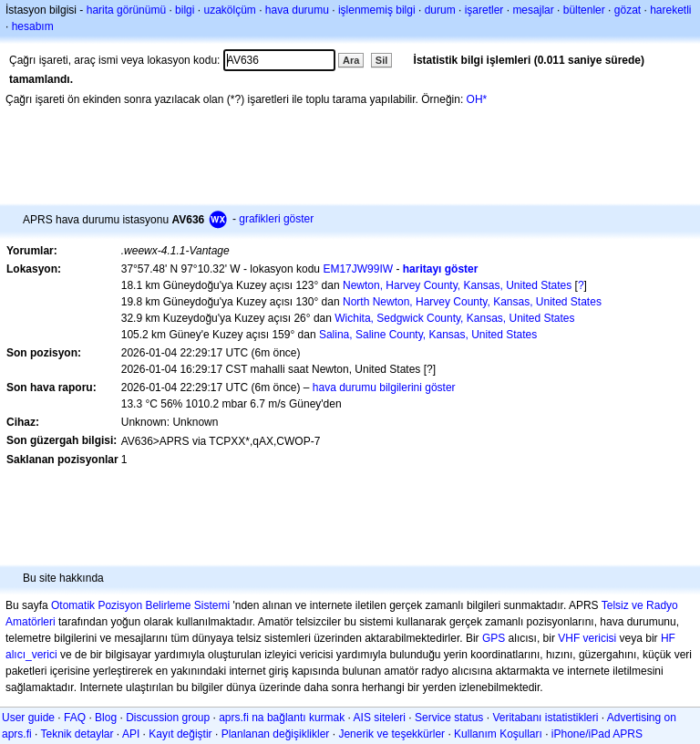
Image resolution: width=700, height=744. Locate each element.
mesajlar (533, 10)
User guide (28, 718)
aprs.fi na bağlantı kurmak (282, 718)
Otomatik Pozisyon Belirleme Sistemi (140, 605)
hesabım (33, 26)
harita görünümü (126, 10)
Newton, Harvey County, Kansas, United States (457, 285)
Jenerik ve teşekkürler (391, 734)
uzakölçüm (229, 10)
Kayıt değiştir (180, 734)
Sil (381, 60)
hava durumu (297, 10)
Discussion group (168, 718)
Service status (449, 718)
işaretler (484, 10)
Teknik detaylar (77, 734)
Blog (106, 718)
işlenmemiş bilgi (377, 10)
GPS (494, 638)
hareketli (670, 10)
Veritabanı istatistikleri (545, 718)
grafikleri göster (276, 219)
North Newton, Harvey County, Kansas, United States (472, 302)
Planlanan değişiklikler (276, 734)
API (131, 734)
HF (668, 638)
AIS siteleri (380, 718)
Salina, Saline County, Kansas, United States (428, 335)
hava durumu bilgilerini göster (384, 387)
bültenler (584, 10)
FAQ (75, 718)
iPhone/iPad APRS (597, 734)
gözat (628, 10)
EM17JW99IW (358, 269)
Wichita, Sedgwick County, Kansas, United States (454, 318)
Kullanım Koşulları (498, 734)
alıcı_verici (31, 655)
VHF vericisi (587, 638)
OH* (477, 99)
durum (440, 10)
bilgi (185, 10)
